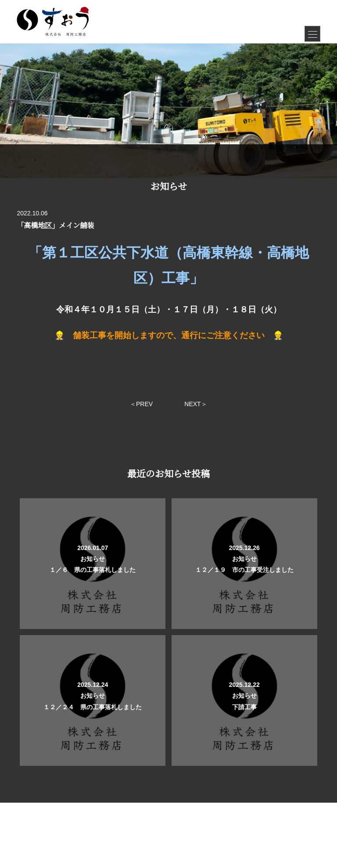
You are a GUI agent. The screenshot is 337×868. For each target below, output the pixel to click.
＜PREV (141, 404)
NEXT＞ (195, 404)
